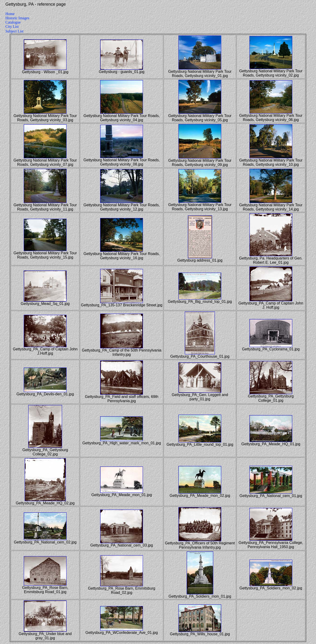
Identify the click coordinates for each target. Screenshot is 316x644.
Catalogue (13, 22)
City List (12, 26)
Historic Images (17, 18)
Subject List (14, 31)
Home (10, 14)
